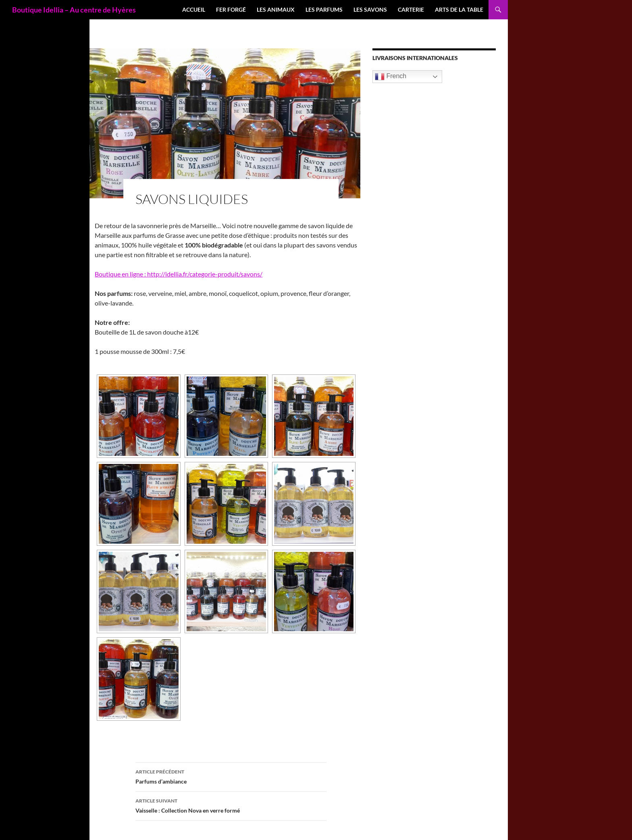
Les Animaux (276, 9)
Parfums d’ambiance (231, 776)
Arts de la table (459, 9)
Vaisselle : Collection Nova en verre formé (231, 805)
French (391, 77)
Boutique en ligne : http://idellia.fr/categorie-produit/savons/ (179, 274)
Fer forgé (231, 9)
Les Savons (370, 9)
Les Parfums (324, 9)
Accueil (194, 9)
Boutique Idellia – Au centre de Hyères (74, 10)
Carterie (411, 9)
